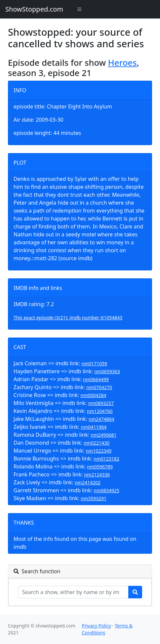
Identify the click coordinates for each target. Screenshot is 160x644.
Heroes (122, 62)
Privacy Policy (96, 626)
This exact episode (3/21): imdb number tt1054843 (68, 318)
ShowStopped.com (34, 9)
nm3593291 (94, 498)
